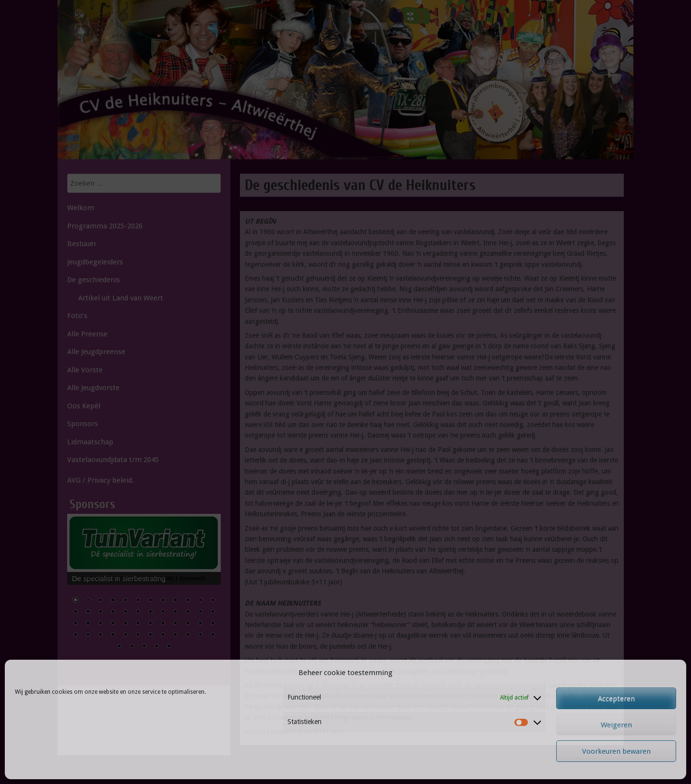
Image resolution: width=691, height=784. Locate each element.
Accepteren (616, 699)
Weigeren (616, 725)
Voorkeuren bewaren (616, 751)
